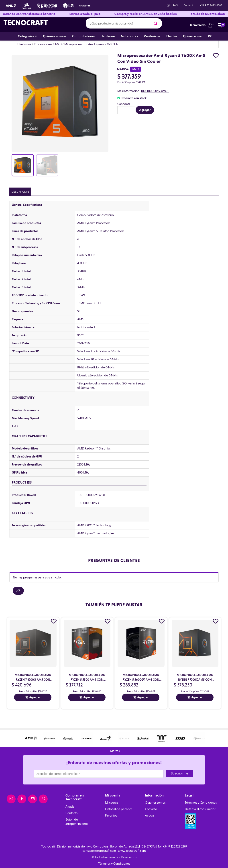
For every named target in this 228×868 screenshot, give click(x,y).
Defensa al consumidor (200, 809)
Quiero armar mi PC (198, 36)
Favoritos (111, 815)
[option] (31, 738)
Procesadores (43, 44)
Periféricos (152, 36)
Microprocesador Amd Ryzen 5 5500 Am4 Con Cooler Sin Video (87, 680)
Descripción (20, 192)
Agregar (35, 697)
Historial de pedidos (119, 809)
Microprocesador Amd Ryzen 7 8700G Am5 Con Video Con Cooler (33, 680)
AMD (58, 44)
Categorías (27, 36)
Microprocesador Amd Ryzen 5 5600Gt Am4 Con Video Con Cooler (141, 680)
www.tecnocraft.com (132, 851)
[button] (210, 25)
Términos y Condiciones (201, 803)
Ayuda (70, 807)
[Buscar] (156, 23)
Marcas (115, 751)
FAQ (175, 5)
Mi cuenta (112, 803)
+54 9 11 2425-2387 (211, 5)
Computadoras (83, 36)
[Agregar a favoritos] (216, 56)
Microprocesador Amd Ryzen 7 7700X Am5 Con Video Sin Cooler (195, 680)
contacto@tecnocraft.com (99, 851)
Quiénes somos (55, 36)
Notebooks (130, 36)
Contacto (189, 5)
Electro (172, 36)
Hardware (108, 36)
